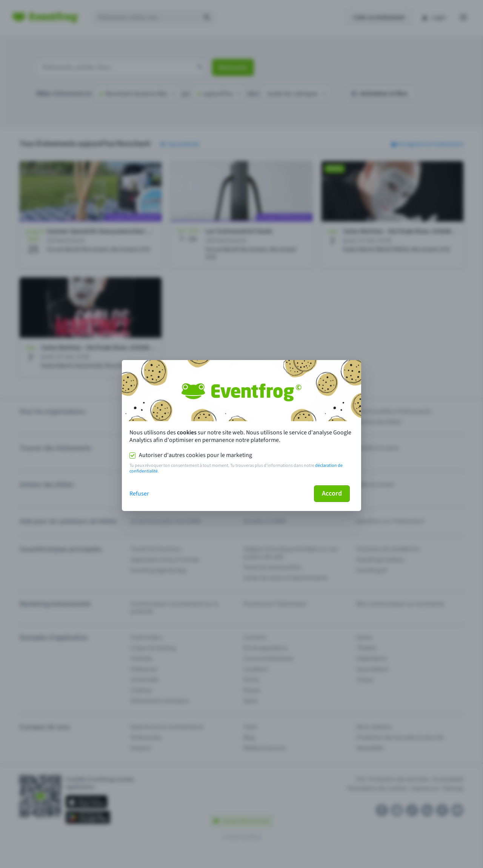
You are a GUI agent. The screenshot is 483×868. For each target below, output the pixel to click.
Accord (332, 493)
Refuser (139, 494)
